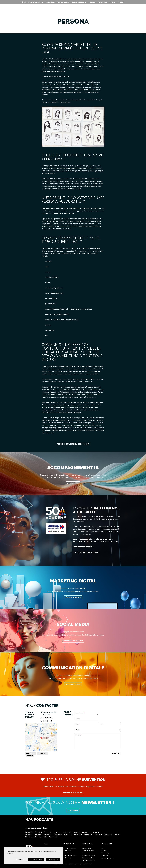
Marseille (31, 753)
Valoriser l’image (73, 684)
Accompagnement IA (79, 2)
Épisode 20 (53, 837)
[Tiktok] (114, 859)
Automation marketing (89, 860)
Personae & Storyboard (89, 853)
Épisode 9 (38, 835)
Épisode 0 (29, 832)
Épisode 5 (76, 832)
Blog (103, 848)
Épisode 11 (58, 835)
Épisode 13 (78, 835)
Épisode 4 (67, 832)
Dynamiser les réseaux (73, 641)
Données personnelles (71, 864)
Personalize (20, 859)
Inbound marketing (88, 858)
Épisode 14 (88, 835)
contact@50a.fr (48, 718)
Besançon (43, 753)
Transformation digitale (70, 855)
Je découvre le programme (86, 553)
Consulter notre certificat (83, 547)
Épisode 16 (109, 835)
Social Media (51, 2)
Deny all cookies (36, 859)
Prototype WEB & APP (89, 855)
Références (103, 2)
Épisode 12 (68, 835)
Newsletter (105, 855)
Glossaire (104, 851)
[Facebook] (111, 859)
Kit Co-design (106, 853)
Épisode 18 (33, 837)
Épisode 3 (57, 832)
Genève (30, 756)
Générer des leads (73, 597)
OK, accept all (53, 859)
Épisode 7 (95, 832)
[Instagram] (108, 859)
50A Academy (87, 848)
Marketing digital (64, 2)
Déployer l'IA (73, 483)
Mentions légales (87, 864)
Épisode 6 (86, 832)
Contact (121, 2)
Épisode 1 (38, 832)
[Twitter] (105, 859)
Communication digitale (36, 2)
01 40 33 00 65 (48, 721)
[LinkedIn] (103, 859)
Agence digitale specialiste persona (73, 444)
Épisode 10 (48, 835)
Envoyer (116, 753)
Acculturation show (88, 851)
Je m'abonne (73, 811)
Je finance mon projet (73, 792)
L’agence (113, 2)
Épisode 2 (48, 832)
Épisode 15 (98, 835)
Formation (92, 2)
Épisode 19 (43, 837)
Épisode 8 (29, 835)
